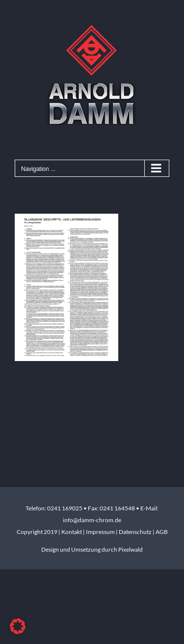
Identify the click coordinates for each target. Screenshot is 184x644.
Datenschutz (135, 532)
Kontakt (72, 532)
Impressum (101, 532)
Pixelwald (131, 549)
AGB (162, 532)
